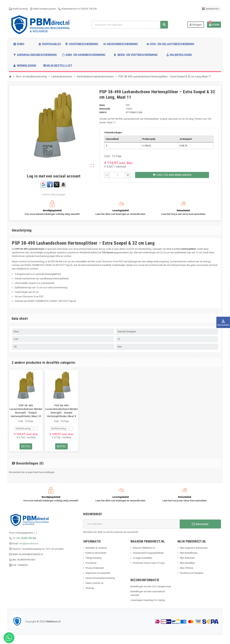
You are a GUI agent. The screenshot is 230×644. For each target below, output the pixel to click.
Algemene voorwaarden (98, 573)
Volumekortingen (113, 132)
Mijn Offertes (187, 568)
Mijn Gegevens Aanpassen (194, 548)
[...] (35, 533)
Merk (102, 105)
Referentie (105, 109)
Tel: (24, 538)
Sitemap (90, 588)
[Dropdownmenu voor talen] (211, 9)
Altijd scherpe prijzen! (43, 9)
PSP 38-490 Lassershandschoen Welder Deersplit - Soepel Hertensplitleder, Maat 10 (26, 411)
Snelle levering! (18, 9)
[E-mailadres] (131, 524)
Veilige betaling (94, 558)
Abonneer (200, 524)
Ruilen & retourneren (96, 553)
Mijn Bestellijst (187, 563)
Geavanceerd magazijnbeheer (148, 553)
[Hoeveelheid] (118, 175)
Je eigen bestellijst (142, 558)
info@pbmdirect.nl (29, 543)
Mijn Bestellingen (189, 553)
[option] (26, 411)
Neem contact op (95, 583)
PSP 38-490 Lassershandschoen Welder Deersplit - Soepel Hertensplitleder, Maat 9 (62, 411)
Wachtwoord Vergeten (192, 573)
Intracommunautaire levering (100, 578)
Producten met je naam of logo (149, 563)
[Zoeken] (129, 25)
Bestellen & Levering (96, 548)
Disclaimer (91, 563)
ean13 (103, 112)
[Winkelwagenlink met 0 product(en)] (214, 25)
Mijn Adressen (187, 558)
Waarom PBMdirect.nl (144, 548)
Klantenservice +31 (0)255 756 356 (77, 9)
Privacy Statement (95, 568)
